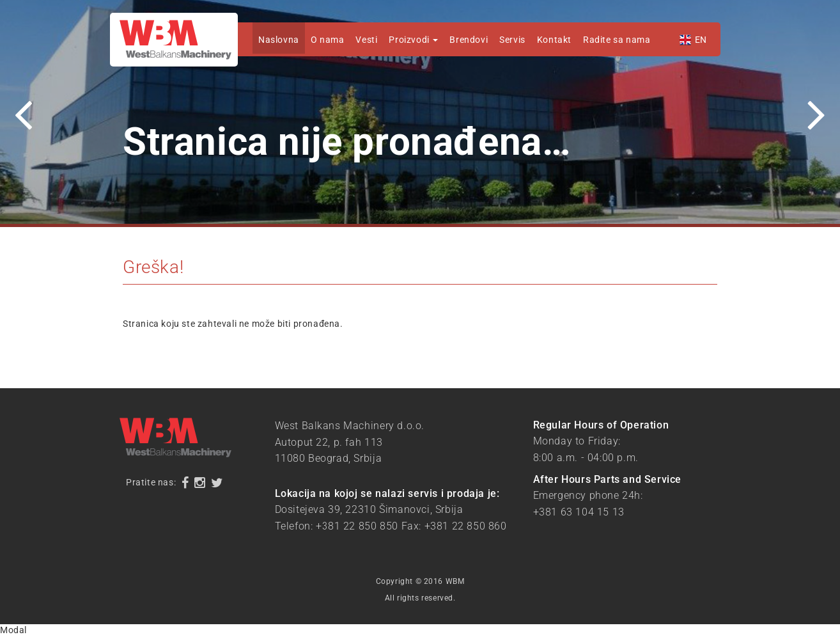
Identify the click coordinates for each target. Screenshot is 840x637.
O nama (328, 40)
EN (701, 40)
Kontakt (554, 40)
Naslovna (279, 40)
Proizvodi (413, 40)
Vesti (366, 40)
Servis (512, 40)
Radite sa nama (617, 40)
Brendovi (469, 40)
